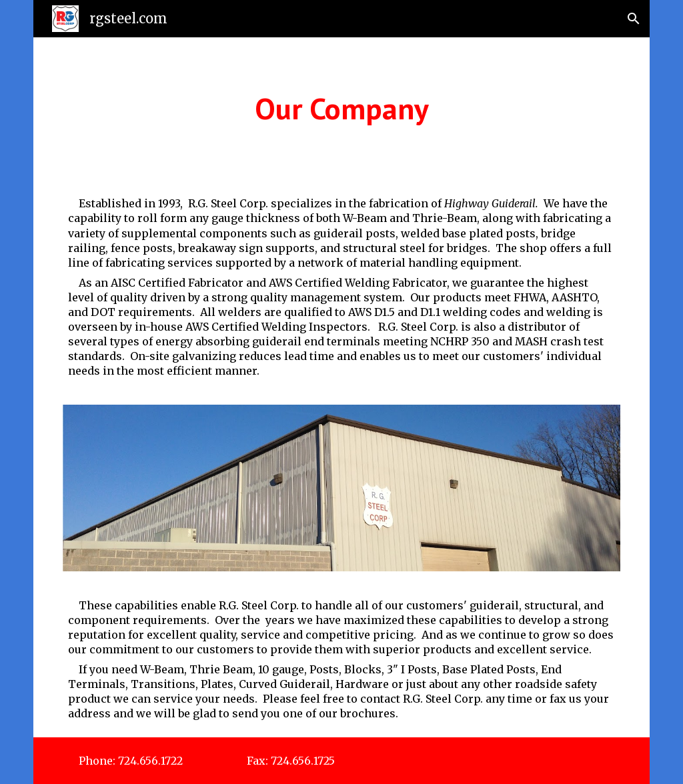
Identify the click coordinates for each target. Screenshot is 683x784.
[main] (341, 109)
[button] (634, 19)
